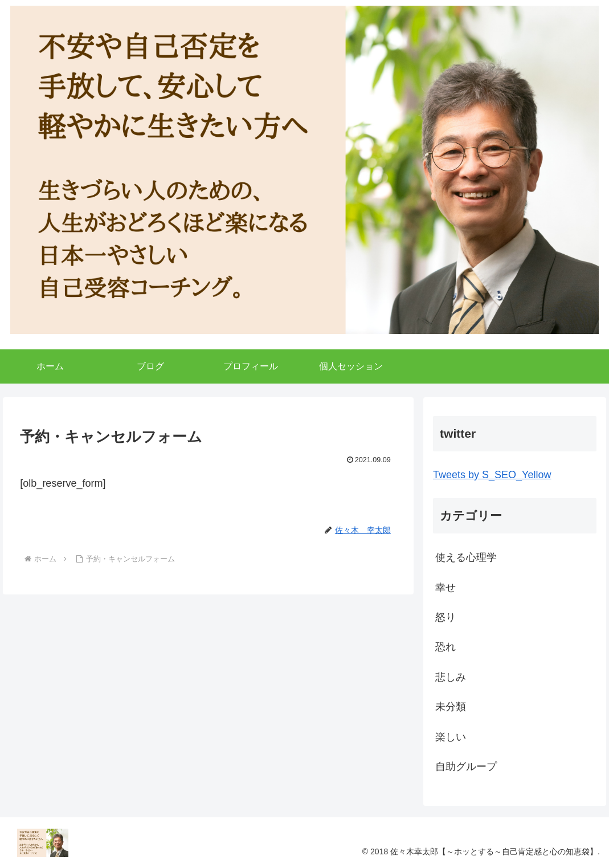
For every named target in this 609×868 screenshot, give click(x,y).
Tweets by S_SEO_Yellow (492, 475)
